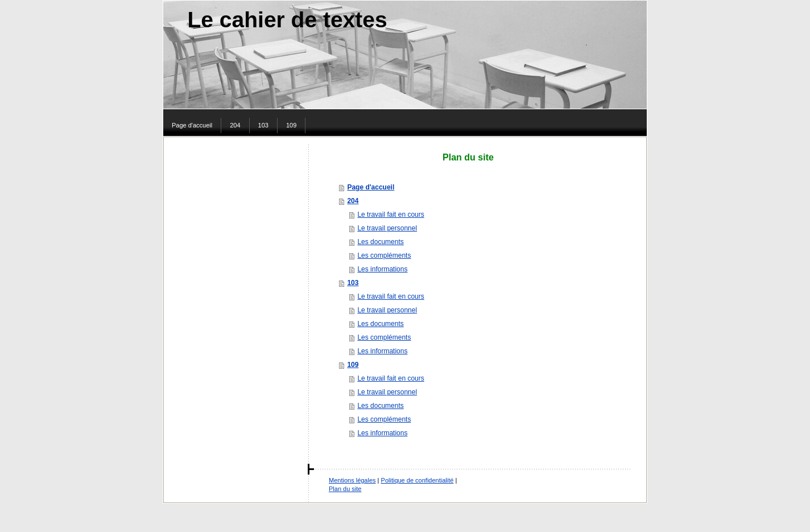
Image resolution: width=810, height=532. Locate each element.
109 (353, 365)
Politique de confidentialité (418, 480)
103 (353, 283)
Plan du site (345, 489)
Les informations (382, 269)
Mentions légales (352, 480)
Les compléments (384, 255)
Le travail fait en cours (390, 215)
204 (353, 201)
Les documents (380, 242)
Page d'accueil (371, 187)
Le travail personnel (387, 228)
